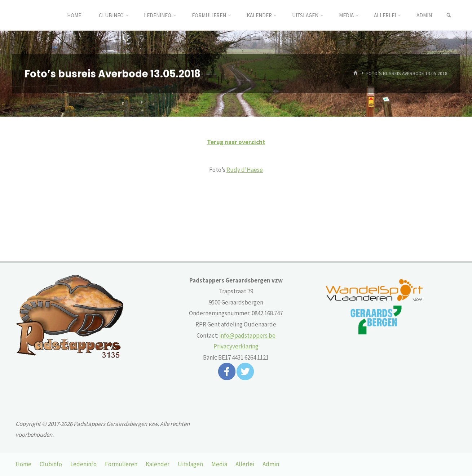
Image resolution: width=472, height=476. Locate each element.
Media (219, 464)
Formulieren (121, 464)
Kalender (158, 464)
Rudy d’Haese (245, 170)
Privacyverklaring (236, 346)
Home (23, 464)
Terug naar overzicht (236, 142)
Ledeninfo (83, 464)
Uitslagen (190, 464)
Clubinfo (51, 464)
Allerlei (245, 464)
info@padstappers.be (247, 335)
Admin (271, 464)
